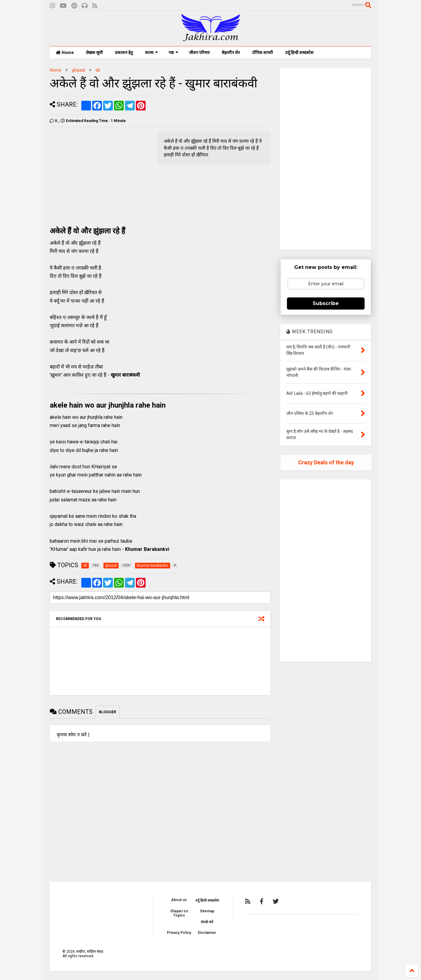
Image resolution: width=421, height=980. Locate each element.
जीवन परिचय (199, 53)
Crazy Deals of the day (326, 462)
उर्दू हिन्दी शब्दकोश (299, 53)
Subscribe (326, 303)
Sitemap (207, 911)
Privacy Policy (179, 933)
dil (98, 70)
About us (179, 900)
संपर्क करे (207, 922)
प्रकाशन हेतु (124, 53)
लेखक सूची (94, 53)
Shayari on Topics (179, 913)
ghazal (78, 70)
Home (65, 53)
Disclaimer (207, 933)
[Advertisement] (101, 174)
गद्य (173, 53)
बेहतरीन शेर (231, 53)
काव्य (152, 53)
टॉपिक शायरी (263, 53)
